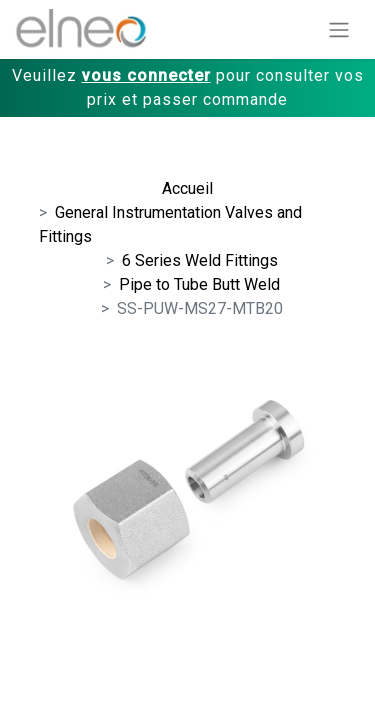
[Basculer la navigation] (339, 29)
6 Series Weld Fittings (200, 260)
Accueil (187, 188)
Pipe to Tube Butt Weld (199, 284)
